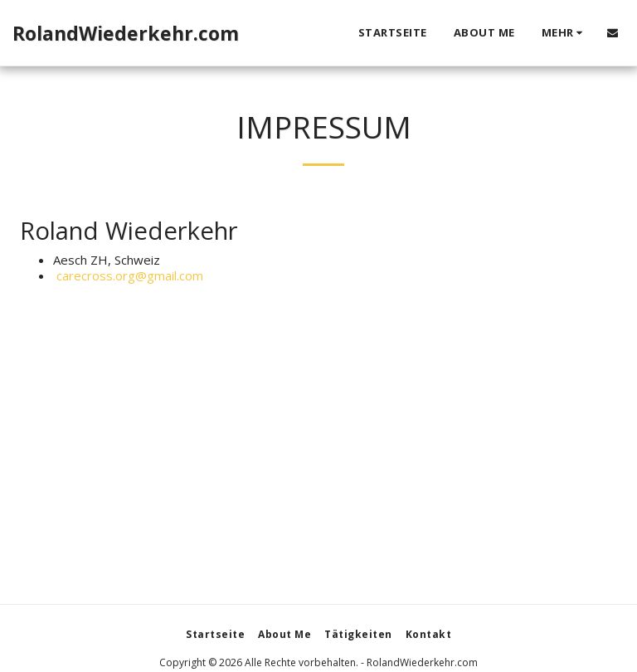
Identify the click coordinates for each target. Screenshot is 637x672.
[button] (613, 33)
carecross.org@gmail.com (128, 275)
